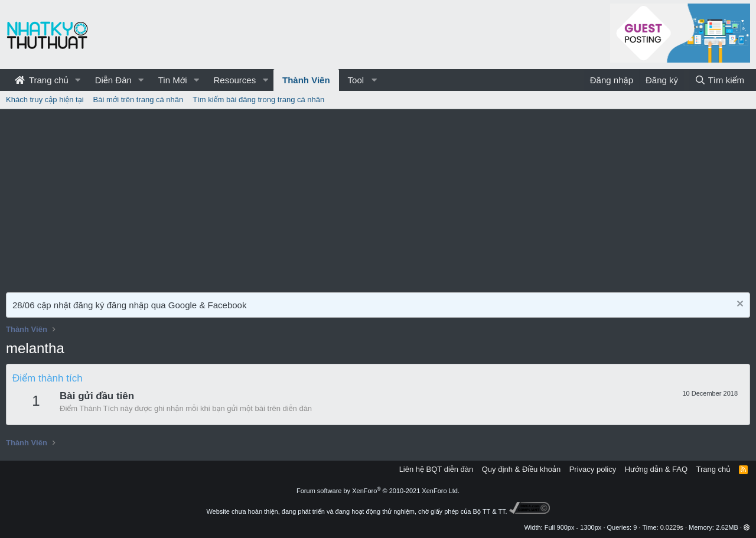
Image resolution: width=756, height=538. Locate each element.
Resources (234, 80)
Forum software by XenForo (378, 491)
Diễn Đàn (113, 80)
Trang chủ (42, 80)
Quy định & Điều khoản (521, 469)
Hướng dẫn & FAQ (656, 469)
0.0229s (672, 527)
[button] (78, 80)
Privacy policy (593, 469)
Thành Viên (306, 80)
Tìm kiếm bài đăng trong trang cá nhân (258, 100)
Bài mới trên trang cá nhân (139, 100)
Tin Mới (173, 80)
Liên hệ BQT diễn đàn (436, 469)
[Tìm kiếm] (719, 80)
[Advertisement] (378, 198)
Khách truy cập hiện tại (45, 100)
